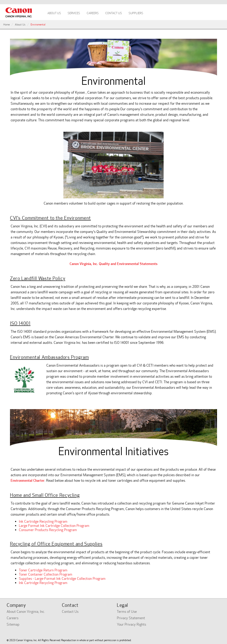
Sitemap (13, 624)
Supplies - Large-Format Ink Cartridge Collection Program (62, 579)
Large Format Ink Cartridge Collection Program (54, 526)
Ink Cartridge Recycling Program (43, 521)
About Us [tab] (54, 13)
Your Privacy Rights (131, 624)
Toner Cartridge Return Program (43, 570)
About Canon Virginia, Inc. (26, 612)
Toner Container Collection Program (46, 574)
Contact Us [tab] (114, 13)
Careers (13, 618)
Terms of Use (127, 612)
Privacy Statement (131, 618)
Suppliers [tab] (136, 13)
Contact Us (70, 612)
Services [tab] (74, 13)
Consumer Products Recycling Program (48, 530)
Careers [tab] (93, 13)
